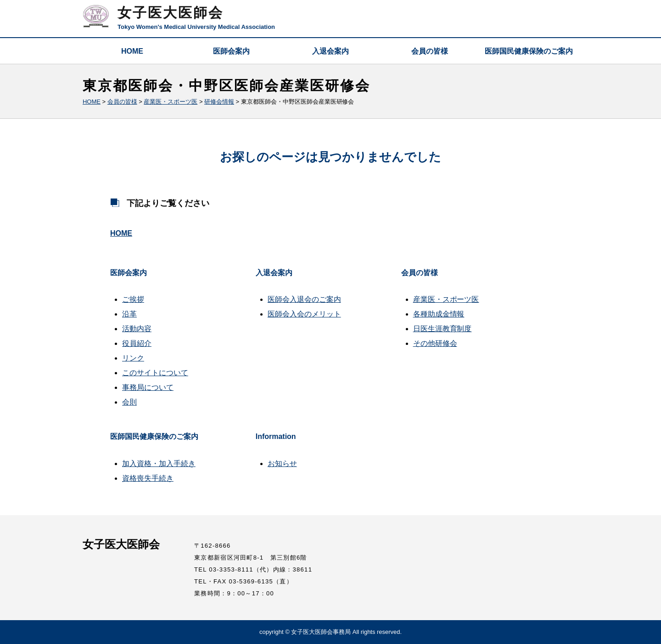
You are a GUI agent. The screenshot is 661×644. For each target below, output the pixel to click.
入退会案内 (330, 51)
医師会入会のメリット (304, 314)
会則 (129, 402)
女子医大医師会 (171, 13)
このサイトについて (155, 373)
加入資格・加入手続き (159, 464)
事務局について (148, 387)
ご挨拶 (133, 299)
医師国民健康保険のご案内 (529, 51)
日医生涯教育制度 (443, 329)
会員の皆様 (430, 51)
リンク (133, 358)
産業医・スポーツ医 (446, 299)
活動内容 (137, 329)
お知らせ (282, 464)
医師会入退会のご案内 (304, 299)
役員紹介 (137, 343)
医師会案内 (231, 51)
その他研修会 (435, 343)
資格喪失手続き (148, 478)
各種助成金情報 (439, 314)
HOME (132, 51)
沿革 (129, 314)
